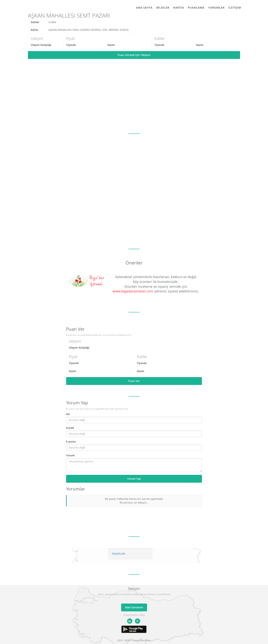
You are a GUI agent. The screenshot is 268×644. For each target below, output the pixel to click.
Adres (34, 30)
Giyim (111, 45)
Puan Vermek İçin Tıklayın (134, 55)
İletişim (235, 8)
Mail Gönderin (134, 607)
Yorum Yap (134, 479)
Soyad (70, 428)
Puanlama (196, 8)
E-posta (71, 442)
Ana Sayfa (144, 8)
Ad (68, 414)
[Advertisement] (134, 96)
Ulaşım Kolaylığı (41, 45)
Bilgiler (163, 8)
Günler (35, 22)
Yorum (70, 455)
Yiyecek (71, 45)
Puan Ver (134, 381)
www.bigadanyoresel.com (133, 291)
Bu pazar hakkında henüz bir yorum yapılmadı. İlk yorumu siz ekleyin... (134, 501)
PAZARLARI (119, 554)
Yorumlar (216, 8)
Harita (179, 8)
